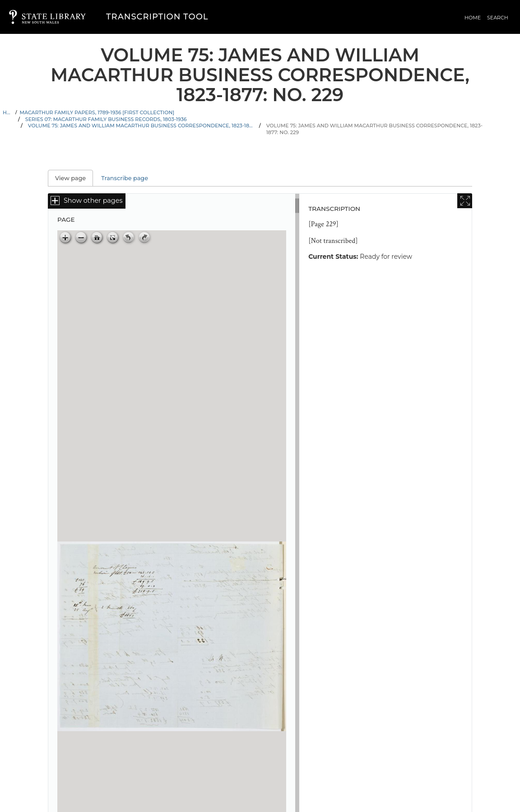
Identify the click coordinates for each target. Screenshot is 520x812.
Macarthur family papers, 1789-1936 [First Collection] (97, 112)
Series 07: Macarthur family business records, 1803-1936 (106, 119)
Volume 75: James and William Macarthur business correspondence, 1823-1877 (141, 126)
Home (473, 18)
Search (498, 18)
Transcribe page (125, 178)
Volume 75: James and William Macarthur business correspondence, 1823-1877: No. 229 (374, 129)
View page (74, 178)
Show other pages (93, 201)
